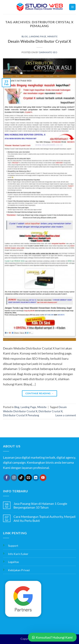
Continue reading (40, 393)
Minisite (52, 36)
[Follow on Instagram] (14, 478)
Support (13, 546)
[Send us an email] (29, 478)
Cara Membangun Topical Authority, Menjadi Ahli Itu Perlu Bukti (45, 518)
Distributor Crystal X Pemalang (21, 415)
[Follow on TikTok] (21, 478)
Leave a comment (66, 415)
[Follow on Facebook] (7, 478)
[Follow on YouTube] (43, 478)
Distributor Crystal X (50, 411)
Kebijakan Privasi (19, 570)
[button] (72, 7)
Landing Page (38, 36)
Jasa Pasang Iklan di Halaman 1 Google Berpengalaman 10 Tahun (40, 505)
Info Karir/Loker (18, 554)
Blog (25, 36)
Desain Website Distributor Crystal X (39, 41)
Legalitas (14, 562)
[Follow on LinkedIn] (36, 478)
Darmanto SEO (48, 52)
